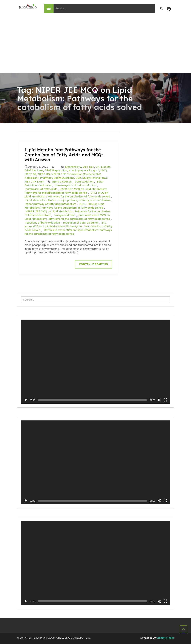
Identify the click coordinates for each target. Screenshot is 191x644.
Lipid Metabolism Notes (41, 200)
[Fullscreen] (165, 400)
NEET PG (30, 174)
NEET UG (44, 174)
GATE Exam (103, 167)
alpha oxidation (62, 181)
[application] (95, 361)
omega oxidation (64, 215)
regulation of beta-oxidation (81, 222)
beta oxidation (84, 181)
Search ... (21, 296)
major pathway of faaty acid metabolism (85, 200)
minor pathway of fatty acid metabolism (51, 204)
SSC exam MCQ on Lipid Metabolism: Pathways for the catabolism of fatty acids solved (68, 226)
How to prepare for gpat (84, 170)
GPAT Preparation (56, 170)
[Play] (26, 400)
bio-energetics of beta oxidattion (75, 185)
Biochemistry (73, 167)
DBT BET (88, 167)
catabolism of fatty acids (41, 189)
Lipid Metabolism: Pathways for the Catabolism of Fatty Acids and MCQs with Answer (66, 154)
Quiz (78, 178)
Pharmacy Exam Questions (57, 178)
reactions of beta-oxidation (43, 222)
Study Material (91, 178)
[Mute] (159, 400)
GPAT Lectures (34, 170)
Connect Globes (165, 637)
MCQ (104, 170)
